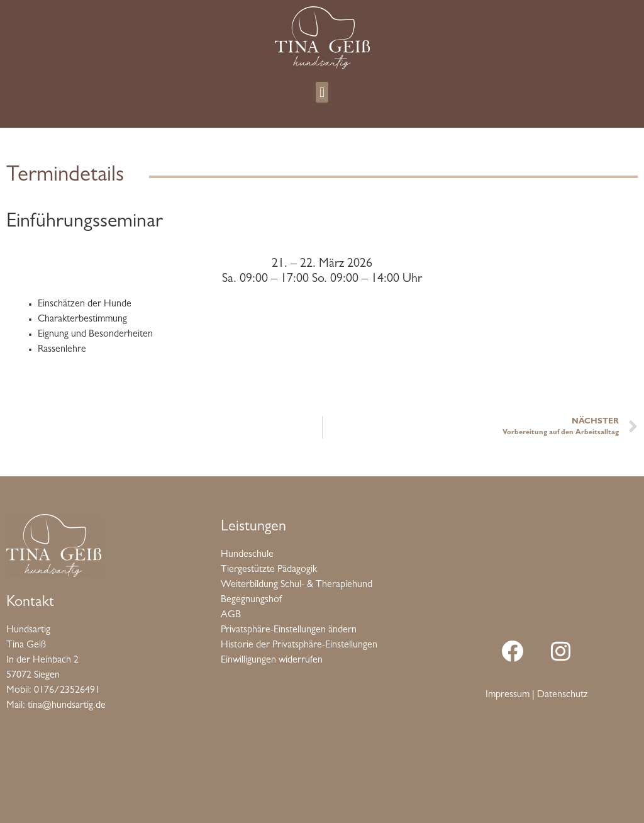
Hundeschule (247, 555)
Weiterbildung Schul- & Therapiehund (297, 585)
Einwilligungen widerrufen (272, 661)
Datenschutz (563, 695)
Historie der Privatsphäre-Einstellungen (299, 646)
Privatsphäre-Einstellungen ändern (289, 630)
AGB (231, 615)
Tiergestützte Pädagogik (269, 570)
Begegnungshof (251, 600)
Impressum (508, 695)
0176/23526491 (67, 691)
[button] (322, 92)
